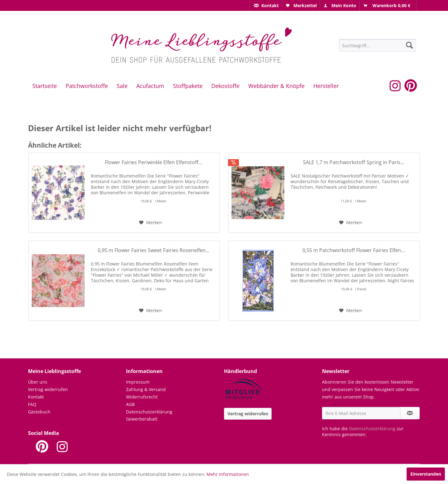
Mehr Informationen (228, 474)
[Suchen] (409, 45)
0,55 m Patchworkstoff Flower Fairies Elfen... (354, 250)
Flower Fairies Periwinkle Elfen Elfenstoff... (154, 162)
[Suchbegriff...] (378, 45)
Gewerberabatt (142, 419)
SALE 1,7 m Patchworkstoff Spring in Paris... (354, 162)
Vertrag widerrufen (48, 389)
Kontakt (36, 397)
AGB (130, 404)
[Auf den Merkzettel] (151, 223)
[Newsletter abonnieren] (410, 413)
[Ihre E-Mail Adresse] (361, 413)
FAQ (32, 404)
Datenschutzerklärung (149, 412)
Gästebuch (39, 412)
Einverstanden (426, 474)
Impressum (138, 382)
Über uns (38, 382)
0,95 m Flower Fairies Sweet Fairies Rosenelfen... (154, 250)
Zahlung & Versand (146, 389)
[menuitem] (266, 5)
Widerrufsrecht (142, 397)
